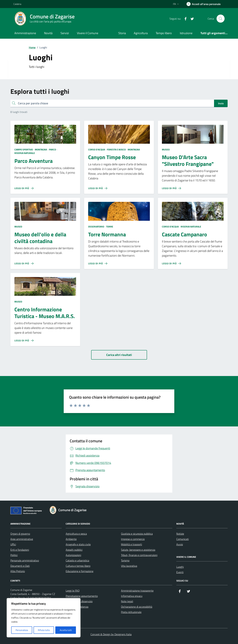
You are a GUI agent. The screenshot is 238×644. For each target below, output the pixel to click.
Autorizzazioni (73, 555)
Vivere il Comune (88, 33)
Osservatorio (96, 227)
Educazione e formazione (80, 571)
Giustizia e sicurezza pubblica (137, 534)
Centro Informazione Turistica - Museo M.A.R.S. (45, 313)
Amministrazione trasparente (137, 591)
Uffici (13, 544)
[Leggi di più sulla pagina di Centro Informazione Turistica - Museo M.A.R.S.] (24, 341)
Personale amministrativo (25, 560)
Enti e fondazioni (20, 550)
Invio (221, 103)
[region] (44, 618)
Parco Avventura (34, 161)
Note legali (127, 601)
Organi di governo (20, 534)
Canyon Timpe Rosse (112, 157)
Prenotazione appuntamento (82, 596)
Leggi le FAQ (73, 591)
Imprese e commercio (133, 539)
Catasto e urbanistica (77, 560)
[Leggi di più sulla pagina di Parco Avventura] (24, 188)
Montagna (41, 149)
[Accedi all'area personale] (204, 4)
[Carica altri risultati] (119, 355)
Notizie (180, 534)
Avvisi (180, 544)
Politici (14, 555)
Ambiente (71, 539)
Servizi (65, 33)
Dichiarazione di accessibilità (137, 607)
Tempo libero (164, 33)
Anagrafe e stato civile (78, 544)
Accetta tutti (66, 630)
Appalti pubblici (74, 550)
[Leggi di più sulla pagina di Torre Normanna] (98, 263)
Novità (48, 33)
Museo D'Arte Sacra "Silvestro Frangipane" (188, 161)
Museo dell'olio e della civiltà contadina (40, 238)
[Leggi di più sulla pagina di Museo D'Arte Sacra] (171, 188)
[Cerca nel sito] (221, 19)
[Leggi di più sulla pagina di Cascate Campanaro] (171, 263)
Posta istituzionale (131, 612)
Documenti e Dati (20, 566)
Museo (166, 149)
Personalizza (22, 630)
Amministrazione (25, 33)
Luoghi (180, 567)
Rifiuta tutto (44, 630)
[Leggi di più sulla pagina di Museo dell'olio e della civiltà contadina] (24, 263)
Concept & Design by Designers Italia (111, 634)
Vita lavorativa (129, 566)
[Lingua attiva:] (176, 4)
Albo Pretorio (18, 571)
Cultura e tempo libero (78, 566)
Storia (122, 33)
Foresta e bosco (116, 149)
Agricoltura (141, 33)
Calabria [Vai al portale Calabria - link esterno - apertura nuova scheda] (17, 4)
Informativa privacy (132, 596)
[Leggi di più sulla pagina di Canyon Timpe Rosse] (98, 188)
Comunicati (183, 539)
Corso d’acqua (97, 149)
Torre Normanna (107, 234)
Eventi (180, 572)
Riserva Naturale (25, 153)
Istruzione (186, 33)
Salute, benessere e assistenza (138, 550)
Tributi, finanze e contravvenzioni (139, 555)
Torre (110, 227)
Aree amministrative (22, 539)
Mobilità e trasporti (131, 544)
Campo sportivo (24, 149)
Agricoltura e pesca (76, 534)
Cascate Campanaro (184, 234)
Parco (52, 149)
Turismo (125, 560)
